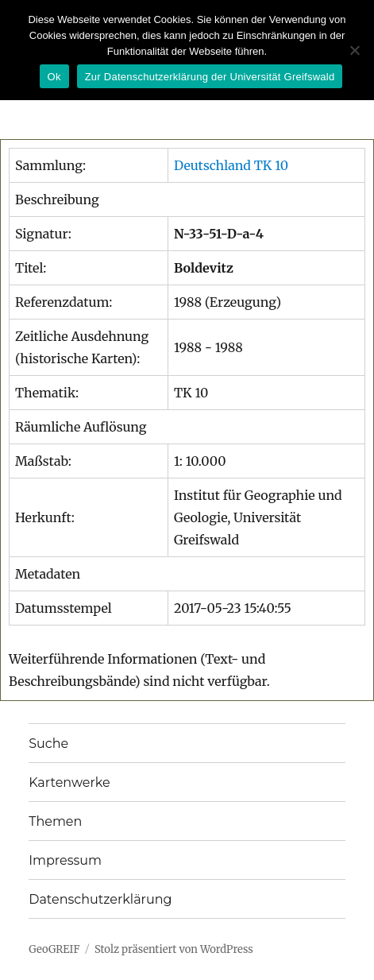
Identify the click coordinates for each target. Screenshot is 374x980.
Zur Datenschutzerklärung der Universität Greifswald (210, 77)
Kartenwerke (69, 782)
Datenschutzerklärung (100, 899)
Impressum (65, 860)
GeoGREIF (54, 949)
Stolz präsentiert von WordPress (174, 949)
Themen (55, 821)
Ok (54, 77)
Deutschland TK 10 (231, 165)
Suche (48, 744)
